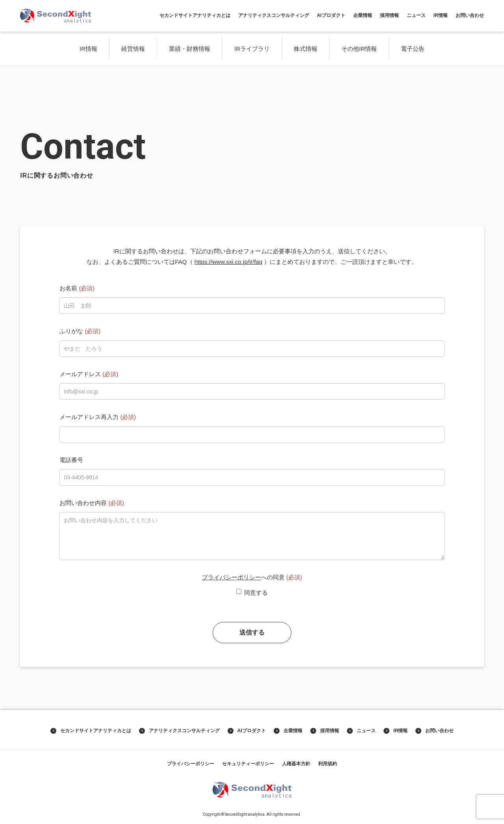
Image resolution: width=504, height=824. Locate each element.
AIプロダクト (331, 15)
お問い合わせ (470, 15)
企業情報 (363, 15)
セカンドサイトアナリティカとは (195, 15)
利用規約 (328, 764)
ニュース (416, 15)
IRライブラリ (252, 49)
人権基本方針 (296, 764)
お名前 (77, 288)
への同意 (252, 577)
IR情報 (441, 15)
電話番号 (71, 460)
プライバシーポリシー (232, 577)
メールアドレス (89, 374)
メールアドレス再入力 (98, 417)
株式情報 (306, 49)
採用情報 (389, 15)
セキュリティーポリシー (248, 764)
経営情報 (133, 49)
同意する (252, 592)
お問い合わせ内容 (92, 503)
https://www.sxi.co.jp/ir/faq (229, 262)
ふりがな (80, 331)
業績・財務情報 (190, 49)
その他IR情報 (359, 49)
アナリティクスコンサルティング (274, 15)
